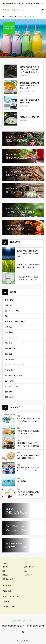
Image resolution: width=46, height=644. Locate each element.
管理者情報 (7, 591)
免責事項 (6, 602)
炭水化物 (8, 305)
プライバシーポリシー (11, 596)
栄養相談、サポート (9, 579)
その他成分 (9, 332)
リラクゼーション (12, 386)
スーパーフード (11, 338)
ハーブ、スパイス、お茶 (14, 365)
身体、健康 (9, 300)
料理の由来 (9, 397)
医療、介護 (9, 381)
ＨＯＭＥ (5, 567)
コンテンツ (28, 575)
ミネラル (8, 327)
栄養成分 (5, 575)
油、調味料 (9, 359)
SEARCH (43, 3)
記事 (4, 571)
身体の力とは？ (29, 567)
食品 (26, 571)
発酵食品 (8, 354)
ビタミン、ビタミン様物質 (15, 322)
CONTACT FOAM (9, 607)
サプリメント (10, 370)
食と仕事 (8, 392)
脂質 (7, 316)
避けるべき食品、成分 (14, 376)
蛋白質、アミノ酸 (12, 311)
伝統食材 (8, 343)
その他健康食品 (11, 349)
